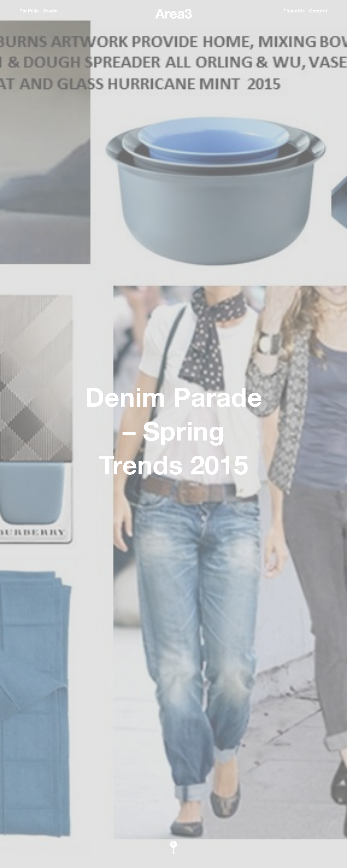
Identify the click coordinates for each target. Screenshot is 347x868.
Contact (318, 11)
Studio (50, 11)
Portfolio (29, 11)
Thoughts (294, 11)
